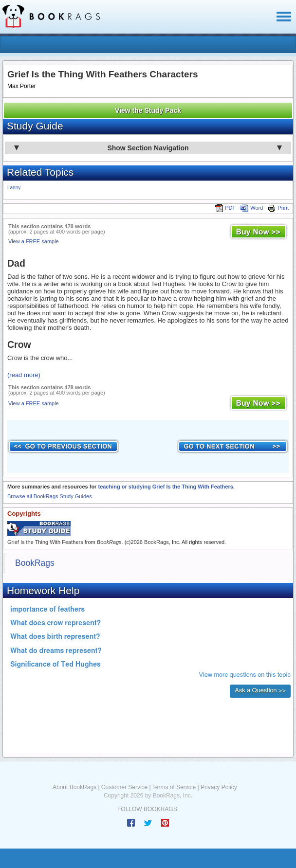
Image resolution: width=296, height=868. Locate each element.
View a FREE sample (34, 241)
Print (278, 208)
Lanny (14, 188)
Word (252, 208)
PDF (225, 208)
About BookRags (74, 787)
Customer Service (124, 787)
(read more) (24, 375)
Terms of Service (174, 787)
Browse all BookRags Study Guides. (50, 496)
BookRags (35, 563)
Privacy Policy (219, 787)
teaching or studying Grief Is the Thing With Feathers (165, 487)
